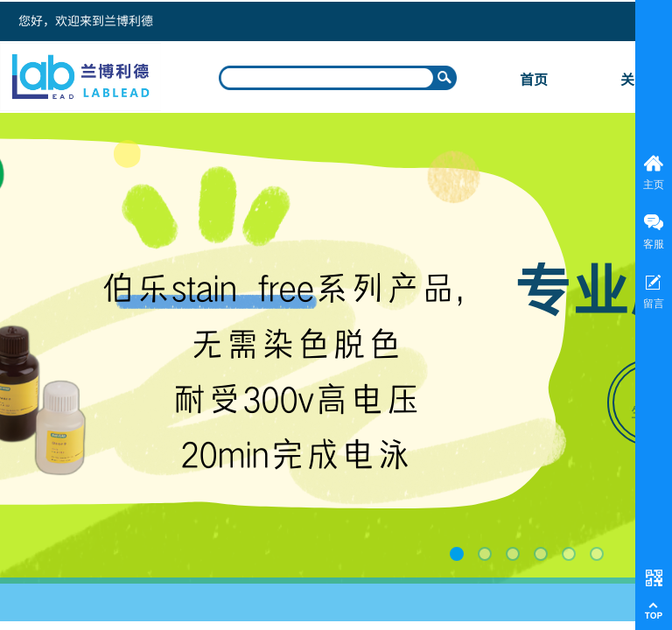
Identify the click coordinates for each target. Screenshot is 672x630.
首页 (534, 79)
